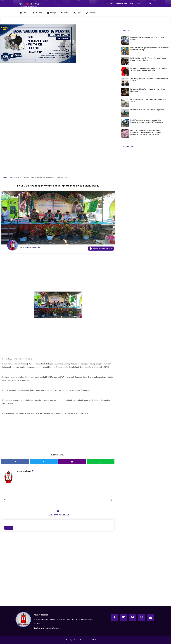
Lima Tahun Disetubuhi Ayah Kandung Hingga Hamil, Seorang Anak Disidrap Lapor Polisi (149, 69)
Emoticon (9, 528)
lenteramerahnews (24, 471)
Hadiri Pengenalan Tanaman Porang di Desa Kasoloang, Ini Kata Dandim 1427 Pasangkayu (147, 121)
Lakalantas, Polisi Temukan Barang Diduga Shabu (148, 110)
